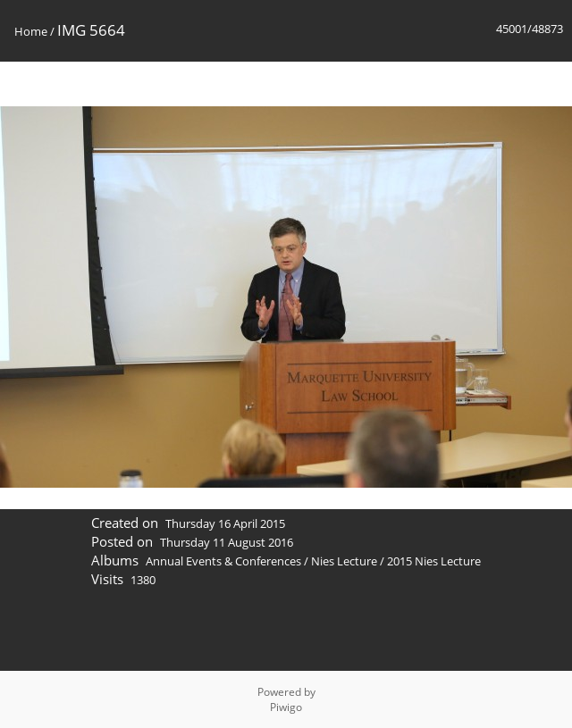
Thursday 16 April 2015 (225, 523)
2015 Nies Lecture (434, 561)
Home (31, 31)
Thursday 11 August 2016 (227, 542)
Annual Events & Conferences (223, 561)
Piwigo (286, 707)
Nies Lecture (344, 561)
